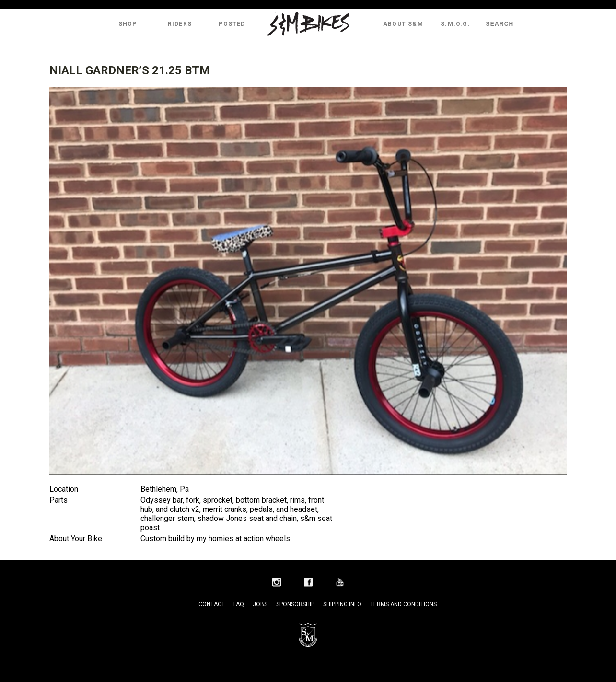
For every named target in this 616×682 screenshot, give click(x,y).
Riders (180, 24)
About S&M (403, 24)
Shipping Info (342, 604)
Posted (232, 24)
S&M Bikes (308, 24)
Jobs (260, 604)
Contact (212, 604)
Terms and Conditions (403, 604)
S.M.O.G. (455, 24)
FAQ (239, 604)
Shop (128, 24)
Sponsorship (295, 604)
